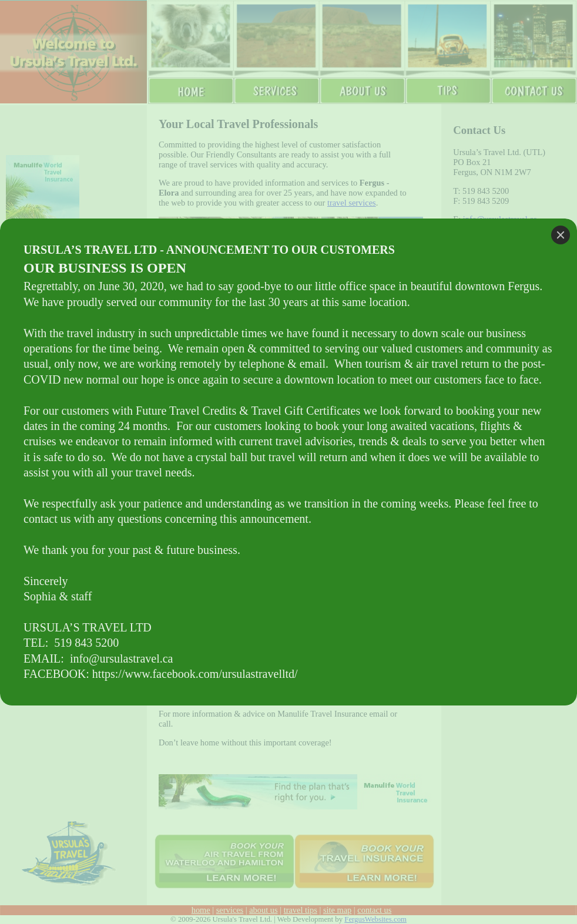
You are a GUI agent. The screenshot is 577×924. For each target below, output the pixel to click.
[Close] (561, 235)
